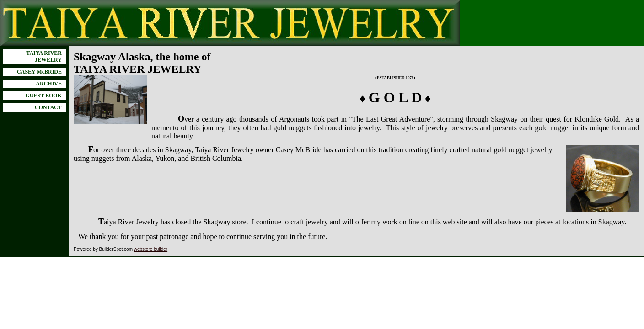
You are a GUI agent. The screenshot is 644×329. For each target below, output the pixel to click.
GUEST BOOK (44, 96)
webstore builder (151, 249)
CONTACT (48, 107)
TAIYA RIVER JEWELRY (44, 56)
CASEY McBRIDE (39, 72)
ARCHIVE (49, 84)
